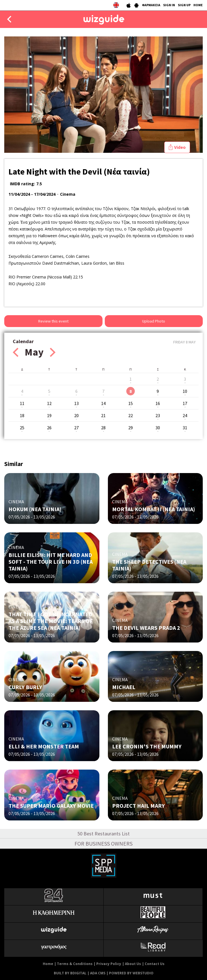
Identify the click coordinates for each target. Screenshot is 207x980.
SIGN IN (169, 5)
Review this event (53, 321)
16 (158, 403)
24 (185, 415)
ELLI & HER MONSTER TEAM (44, 746)
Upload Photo (154, 321)
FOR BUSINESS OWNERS (103, 843)
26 (49, 428)
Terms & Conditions (75, 964)
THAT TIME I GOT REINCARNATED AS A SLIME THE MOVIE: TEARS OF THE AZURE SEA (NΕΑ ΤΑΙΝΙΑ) (51, 621)
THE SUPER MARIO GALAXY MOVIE (51, 806)
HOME (198, 5)
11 (22, 403)
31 (185, 428)
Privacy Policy (109, 964)
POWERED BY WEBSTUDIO (131, 973)
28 (103, 428)
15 (131, 403)
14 (103, 403)
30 (158, 428)
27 (76, 428)
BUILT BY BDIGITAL (70, 973)
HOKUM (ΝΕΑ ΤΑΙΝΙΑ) (35, 509)
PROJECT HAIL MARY (138, 806)
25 (22, 428)
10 (185, 391)
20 (76, 415)
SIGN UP (184, 5)
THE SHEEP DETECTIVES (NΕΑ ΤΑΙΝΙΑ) (149, 565)
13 (76, 403)
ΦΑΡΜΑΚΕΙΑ (151, 5)
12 (49, 403)
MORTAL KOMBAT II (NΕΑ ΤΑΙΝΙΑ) (154, 509)
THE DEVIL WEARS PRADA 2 (146, 628)
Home (48, 964)
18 (22, 415)
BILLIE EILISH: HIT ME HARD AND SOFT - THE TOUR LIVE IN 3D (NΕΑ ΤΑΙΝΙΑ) (51, 562)
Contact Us (155, 964)
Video (180, 147)
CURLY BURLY (25, 687)
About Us (133, 964)
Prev (16, 352)
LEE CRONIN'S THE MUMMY (147, 746)
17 (185, 403)
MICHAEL (124, 687)
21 (103, 415)
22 (131, 415)
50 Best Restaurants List (103, 834)
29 (131, 428)
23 (158, 415)
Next (53, 352)
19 (49, 415)
